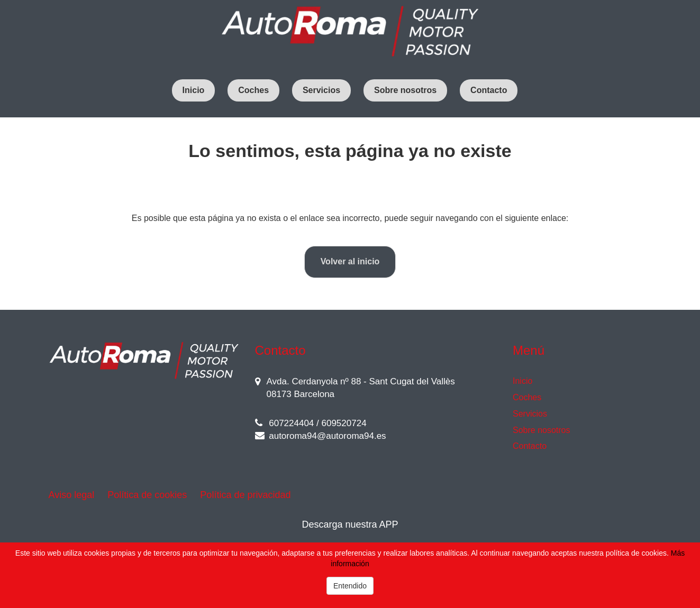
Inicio (194, 90)
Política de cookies (147, 495)
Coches (253, 90)
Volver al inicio (350, 261)
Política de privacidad (245, 495)
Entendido (350, 586)
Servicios (321, 90)
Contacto (489, 90)
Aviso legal (72, 495)
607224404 (285, 423)
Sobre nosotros (405, 90)
